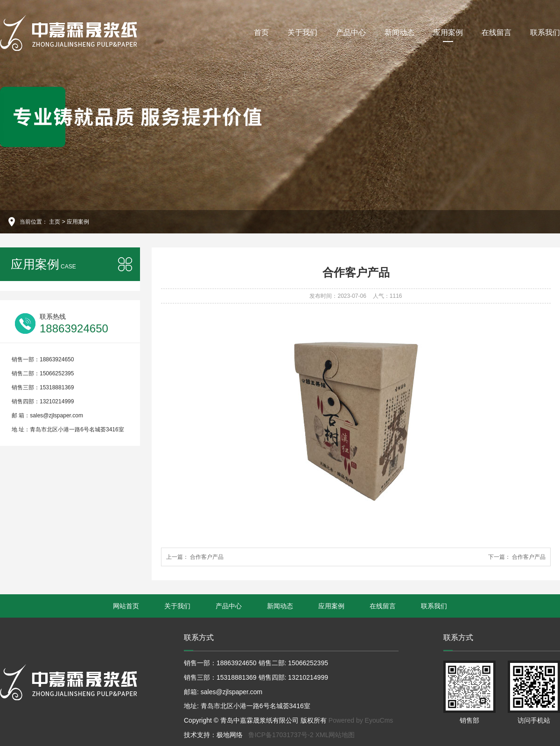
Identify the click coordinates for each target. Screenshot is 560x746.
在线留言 (497, 32)
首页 (261, 32)
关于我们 (302, 32)
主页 (55, 222)
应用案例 (448, 35)
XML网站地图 (335, 735)
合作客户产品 (206, 557)
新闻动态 (399, 32)
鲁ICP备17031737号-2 (281, 735)
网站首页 (126, 606)
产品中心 (351, 32)
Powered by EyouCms (360, 720)
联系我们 (545, 32)
